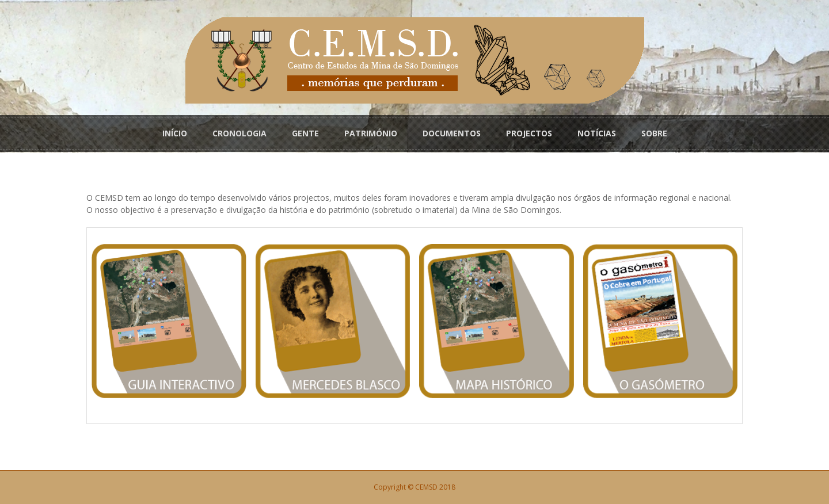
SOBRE (654, 133)
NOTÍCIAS (597, 133)
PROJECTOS (529, 133)
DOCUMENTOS (452, 133)
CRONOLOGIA (239, 133)
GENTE (305, 133)
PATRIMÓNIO (371, 133)
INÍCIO (175, 133)
